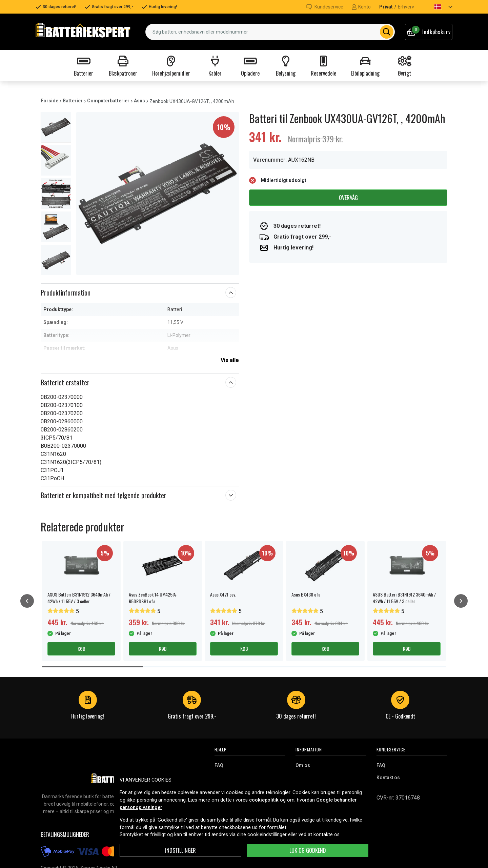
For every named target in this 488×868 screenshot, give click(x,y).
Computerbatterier (108, 101)
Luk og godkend (308, 850)
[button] (438, 7)
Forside (49, 101)
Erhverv (406, 7)
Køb (82, 649)
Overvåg (348, 198)
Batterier (73, 101)
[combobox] (270, 32)
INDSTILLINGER (180, 850)
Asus (139, 101)
